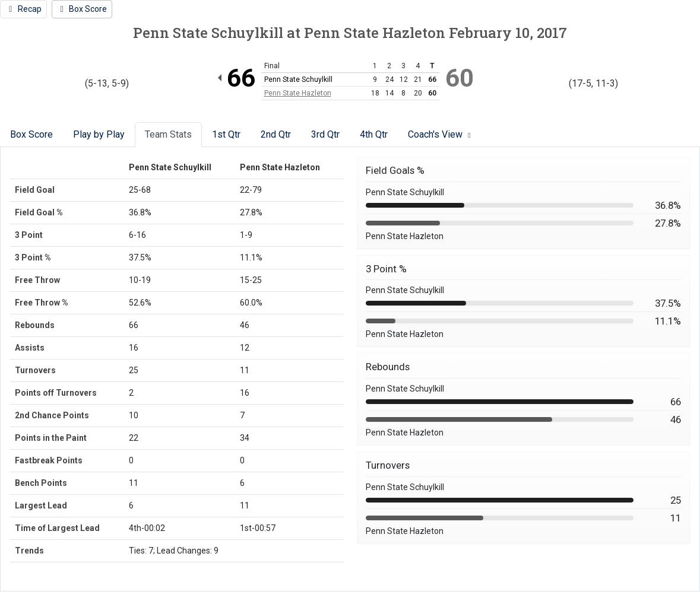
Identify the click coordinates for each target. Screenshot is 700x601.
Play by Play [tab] (99, 134)
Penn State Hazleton (298, 93)
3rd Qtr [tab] (325, 134)
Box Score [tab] (31, 134)
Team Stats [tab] (168, 134)
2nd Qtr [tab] (276, 134)
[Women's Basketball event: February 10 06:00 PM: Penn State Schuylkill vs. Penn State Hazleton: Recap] (23, 9)
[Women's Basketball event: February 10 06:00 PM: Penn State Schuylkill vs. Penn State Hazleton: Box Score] (82, 9)
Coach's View (441, 134)
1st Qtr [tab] (226, 134)
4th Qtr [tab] (374, 134)
